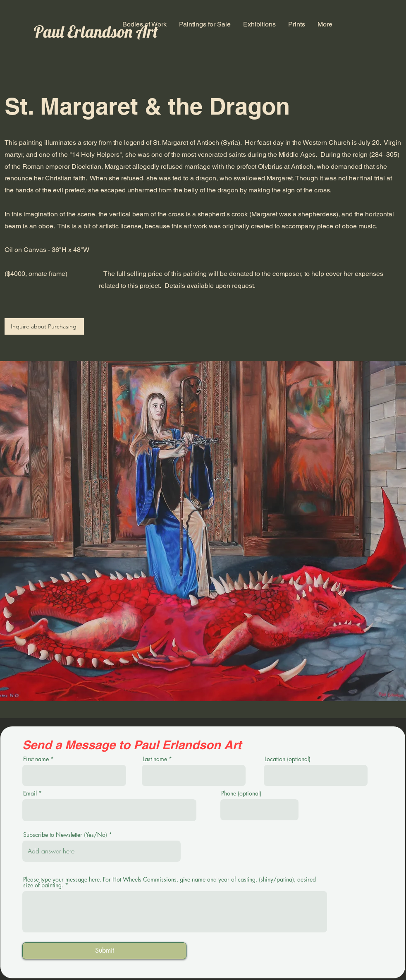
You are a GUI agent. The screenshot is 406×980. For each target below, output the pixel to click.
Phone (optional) (241, 793)
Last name (155, 759)
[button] (144, 24)
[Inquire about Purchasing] (44, 326)
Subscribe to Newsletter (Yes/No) (65, 835)
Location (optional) (288, 759)
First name (36, 759)
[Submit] (104, 951)
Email (30, 793)
